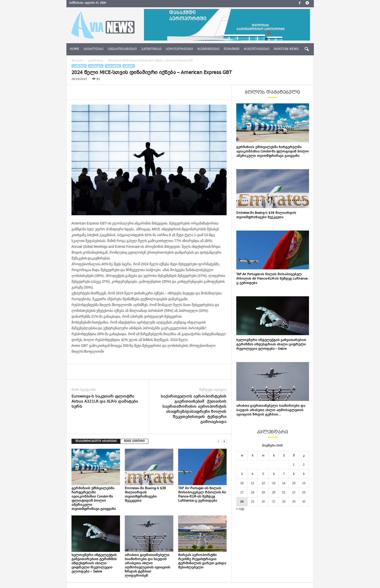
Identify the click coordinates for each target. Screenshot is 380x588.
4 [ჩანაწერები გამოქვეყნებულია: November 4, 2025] (253, 474)
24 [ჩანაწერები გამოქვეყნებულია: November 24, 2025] (242, 502)
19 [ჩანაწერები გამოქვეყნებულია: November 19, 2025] (263, 492)
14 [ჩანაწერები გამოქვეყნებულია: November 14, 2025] (284, 483)
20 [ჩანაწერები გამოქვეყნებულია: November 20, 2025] (274, 492)
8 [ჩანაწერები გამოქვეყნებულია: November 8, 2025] (294, 474)
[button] (307, 49)
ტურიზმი (232, 49)
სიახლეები (93, 49)
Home (75, 49)
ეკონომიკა (151, 49)
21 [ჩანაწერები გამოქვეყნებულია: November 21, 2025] (284, 492)
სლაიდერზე (113, 66)
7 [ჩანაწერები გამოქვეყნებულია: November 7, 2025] (284, 474)
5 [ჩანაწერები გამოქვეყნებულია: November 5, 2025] (263, 474)
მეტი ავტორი (134, 441)
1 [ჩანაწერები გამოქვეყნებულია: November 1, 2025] (294, 465)
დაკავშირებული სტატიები (96, 441)
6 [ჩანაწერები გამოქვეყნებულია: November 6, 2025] (274, 474)
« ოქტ (240, 509)
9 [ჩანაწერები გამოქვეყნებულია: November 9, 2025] (304, 474)
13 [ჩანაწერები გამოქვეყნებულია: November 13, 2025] (274, 483)
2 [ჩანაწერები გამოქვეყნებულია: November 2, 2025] (304, 465)
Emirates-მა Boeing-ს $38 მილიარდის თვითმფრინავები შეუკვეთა (145, 495)
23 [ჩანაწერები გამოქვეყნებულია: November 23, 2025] (304, 492)
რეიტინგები (208, 49)
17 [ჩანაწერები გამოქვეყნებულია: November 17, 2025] (242, 492)
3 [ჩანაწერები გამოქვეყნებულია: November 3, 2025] (242, 474)
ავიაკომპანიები (122, 49)
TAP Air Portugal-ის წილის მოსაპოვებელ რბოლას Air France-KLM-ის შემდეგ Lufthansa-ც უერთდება (202, 495)
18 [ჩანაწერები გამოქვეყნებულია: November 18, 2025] (252, 492)
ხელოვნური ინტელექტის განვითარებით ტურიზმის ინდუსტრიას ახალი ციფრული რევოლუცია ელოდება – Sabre (94, 563)
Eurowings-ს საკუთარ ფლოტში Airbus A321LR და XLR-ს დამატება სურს (105, 402)
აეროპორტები (179, 49)
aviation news (286, 49)
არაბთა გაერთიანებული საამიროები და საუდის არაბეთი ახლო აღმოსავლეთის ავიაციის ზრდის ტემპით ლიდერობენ (147, 566)
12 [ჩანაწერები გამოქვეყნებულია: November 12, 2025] (263, 483)
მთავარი (78, 61)
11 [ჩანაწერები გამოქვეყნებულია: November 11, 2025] (252, 483)
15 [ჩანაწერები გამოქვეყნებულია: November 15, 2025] (294, 483)
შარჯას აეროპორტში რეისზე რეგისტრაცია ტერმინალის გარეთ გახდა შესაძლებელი (202, 561)
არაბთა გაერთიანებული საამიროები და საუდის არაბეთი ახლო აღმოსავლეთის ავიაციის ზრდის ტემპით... (271, 410)
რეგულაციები (257, 49)
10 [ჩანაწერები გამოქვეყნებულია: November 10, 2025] (242, 483)
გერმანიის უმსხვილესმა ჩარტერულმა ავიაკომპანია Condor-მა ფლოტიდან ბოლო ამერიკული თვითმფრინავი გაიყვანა (94, 499)
